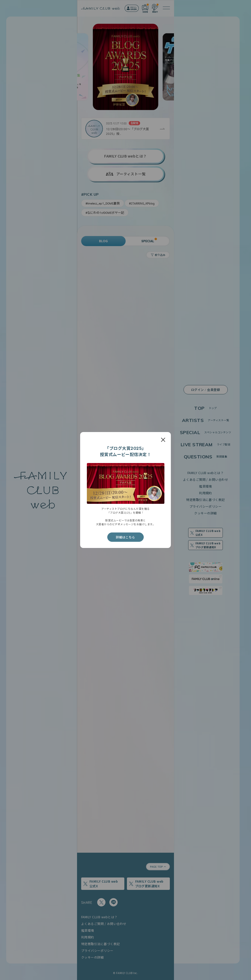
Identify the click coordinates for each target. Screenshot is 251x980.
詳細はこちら (126, 537)
